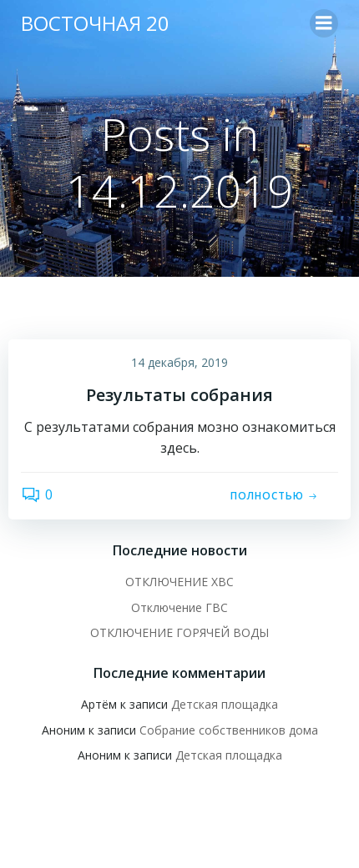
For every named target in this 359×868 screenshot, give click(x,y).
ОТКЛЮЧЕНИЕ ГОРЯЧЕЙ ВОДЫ (179, 632)
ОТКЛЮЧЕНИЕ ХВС (179, 582)
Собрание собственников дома (229, 730)
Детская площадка (225, 704)
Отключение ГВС (179, 607)
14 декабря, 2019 (179, 362)
